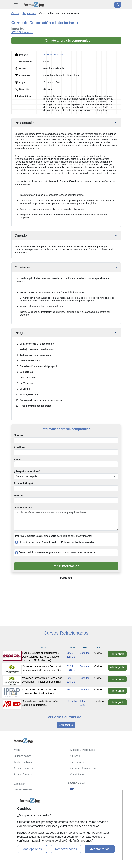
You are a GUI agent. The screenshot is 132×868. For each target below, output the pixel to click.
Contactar (19, 784)
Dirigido (21, 235)
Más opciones (32, 849)
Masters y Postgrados (83, 750)
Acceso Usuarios (23, 768)
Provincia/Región (24, 483)
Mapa (17, 750)
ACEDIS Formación (22, 32)
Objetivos (22, 267)
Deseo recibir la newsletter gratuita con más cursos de (57, 552)
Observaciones (23, 508)
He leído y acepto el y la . (57, 542)
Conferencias (78, 762)
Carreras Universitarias (83, 768)
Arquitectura (66, 725)
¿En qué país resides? (27, 471)
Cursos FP (76, 756)
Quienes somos (23, 756)
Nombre (19, 435)
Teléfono (19, 496)
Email (17, 460)
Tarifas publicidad (24, 762)
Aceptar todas (100, 849)
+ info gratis (117, 654)
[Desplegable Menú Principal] (16, 5)
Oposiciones (77, 774)
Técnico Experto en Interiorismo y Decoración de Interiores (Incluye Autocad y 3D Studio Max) (41, 657)
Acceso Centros (23, 774)
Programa (23, 333)
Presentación (25, 123)
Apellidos (20, 447)
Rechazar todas (66, 849)
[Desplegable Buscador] (118, 5)
